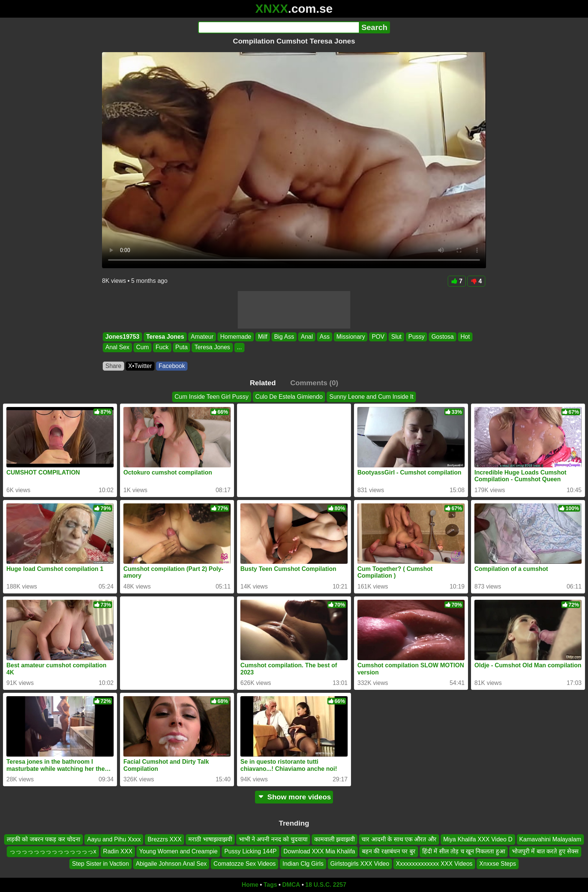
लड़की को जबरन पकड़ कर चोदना (43, 839)
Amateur (202, 337)
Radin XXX (118, 852)
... (239, 348)
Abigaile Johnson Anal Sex (171, 864)
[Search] (278, 27)
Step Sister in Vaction (100, 864)
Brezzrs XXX (164, 839)
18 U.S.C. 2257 (326, 885)
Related (263, 383)
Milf (263, 337)
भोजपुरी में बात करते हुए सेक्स (545, 852)
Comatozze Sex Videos (244, 864)
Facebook (172, 366)
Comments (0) (314, 383)
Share (113, 366)
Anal (307, 337)
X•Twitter (140, 366)
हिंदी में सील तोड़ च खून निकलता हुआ (464, 852)
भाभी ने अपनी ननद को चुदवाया (273, 839)
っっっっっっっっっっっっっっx (53, 852)
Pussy (417, 337)
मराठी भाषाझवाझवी (210, 839)
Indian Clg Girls (303, 864)
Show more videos (294, 797)
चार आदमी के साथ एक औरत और (399, 839)
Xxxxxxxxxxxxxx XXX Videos (434, 864)
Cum (142, 348)
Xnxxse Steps (498, 864)
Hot (465, 337)
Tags (270, 885)
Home (250, 885)
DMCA (291, 885)
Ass (325, 337)
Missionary (351, 337)
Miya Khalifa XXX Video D (478, 839)
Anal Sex (117, 348)
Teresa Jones (165, 337)
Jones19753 (122, 337)
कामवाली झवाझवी (334, 839)
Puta (182, 348)
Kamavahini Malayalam (550, 839)
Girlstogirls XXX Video (360, 864)
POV (378, 337)
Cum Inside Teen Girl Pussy (212, 397)
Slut (396, 337)
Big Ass (284, 337)
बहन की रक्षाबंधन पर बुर (389, 852)
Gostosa (442, 337)
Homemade (236, 337)
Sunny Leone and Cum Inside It (371, 397)
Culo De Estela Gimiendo (289, 397)
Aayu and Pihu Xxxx (114, 839)
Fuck (162, 348)
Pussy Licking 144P (250, 852)
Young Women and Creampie (178, 852)
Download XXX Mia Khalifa (319, 852)
